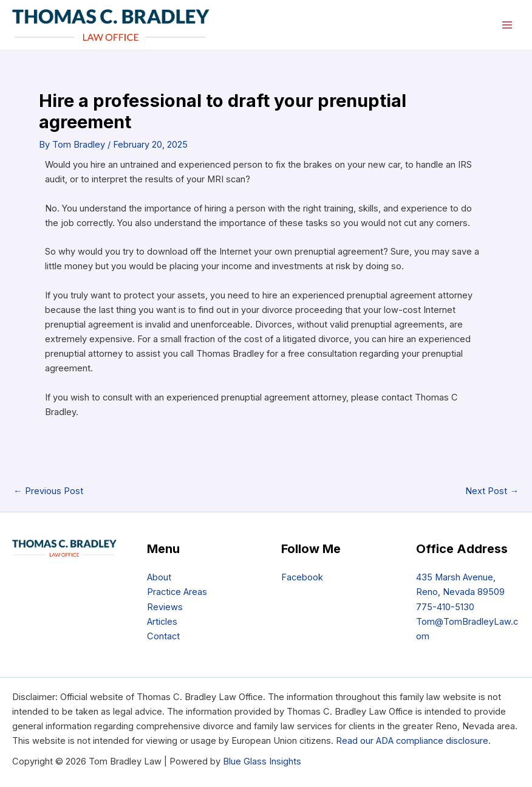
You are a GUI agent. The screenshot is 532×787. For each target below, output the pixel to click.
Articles (162, 622)
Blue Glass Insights (262, 761)
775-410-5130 (445, 607)
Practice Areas (177, 592)
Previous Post (48, 491)
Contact (163, 636)
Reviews (165, 607)
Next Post (492, 491)
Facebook (302, 577)
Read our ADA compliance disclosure (412, 741)
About (159, 577)
